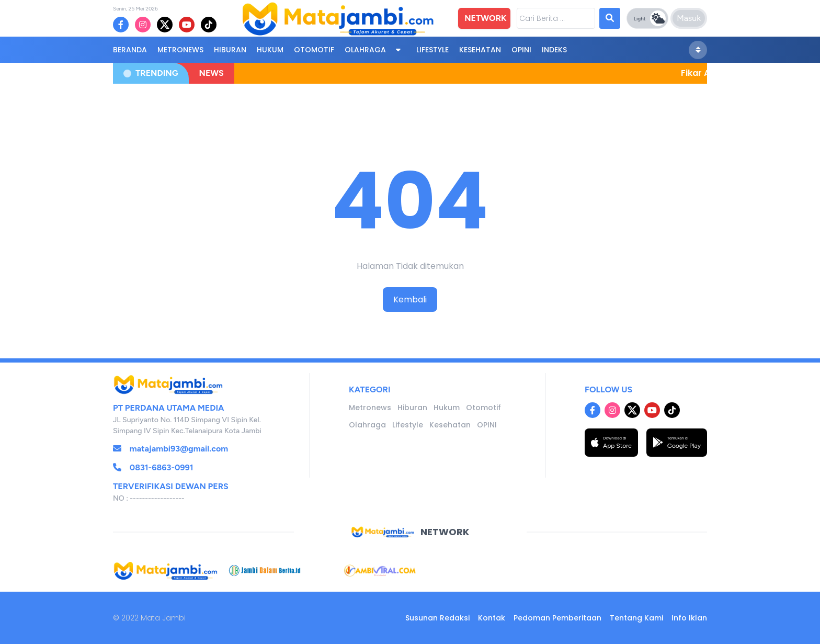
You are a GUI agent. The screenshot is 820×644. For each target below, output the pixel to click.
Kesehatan (480, 50)
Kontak (492, 618)
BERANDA (130, 50)
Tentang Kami (636, 618)
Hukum (270, 50)
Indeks (554, 50)
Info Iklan (689, 618)
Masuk (689, 18)
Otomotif (314, 50)
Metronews (180, 50)
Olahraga (365, 50)
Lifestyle (432, 50)
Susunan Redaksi (437, 618)
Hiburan (230, 50)
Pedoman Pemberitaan (557, 618)
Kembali (410, 300)
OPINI (521, 50)
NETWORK (485, 18)
